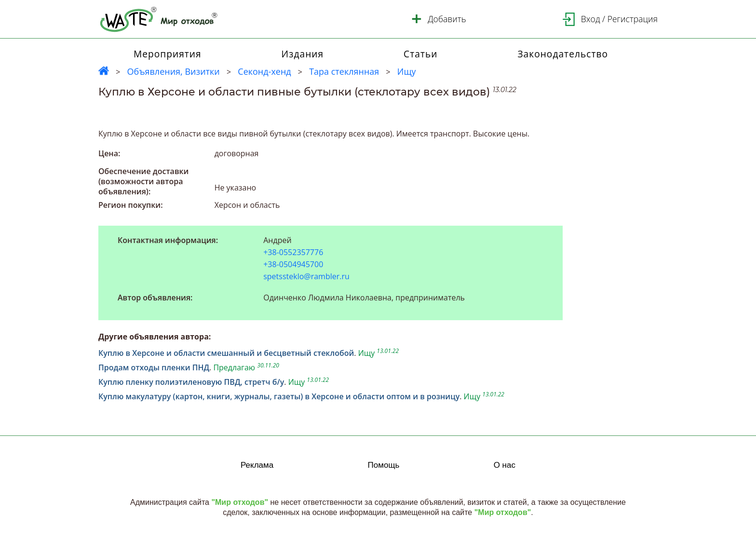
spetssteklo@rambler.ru (306, 276)
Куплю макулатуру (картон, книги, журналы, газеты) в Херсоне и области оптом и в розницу (279, 396)
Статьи (420, 54)
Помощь (384, 465)
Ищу (407, 71)
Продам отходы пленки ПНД (154, 367)
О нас (505, 465)
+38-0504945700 (293, 264)
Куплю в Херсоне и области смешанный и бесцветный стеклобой (226, 353)
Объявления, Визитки (173, 71)
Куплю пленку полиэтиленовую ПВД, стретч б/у (191, 382)
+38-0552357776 (293, 252)
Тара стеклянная (344, 71)
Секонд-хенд (264, 71)
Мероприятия (168, 54)
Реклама (257, 465)
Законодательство (563, 54)
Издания (303, 54)
